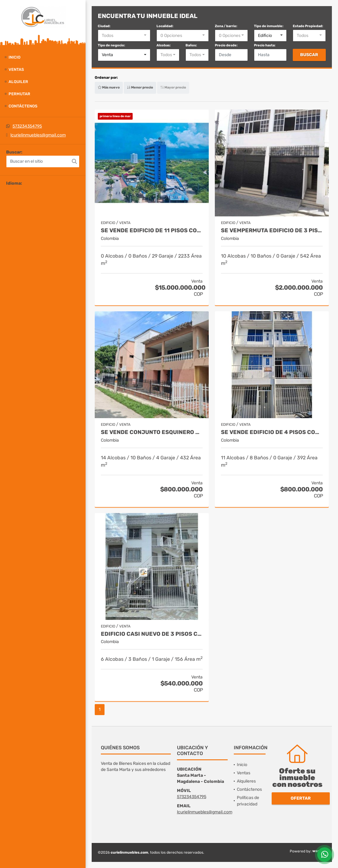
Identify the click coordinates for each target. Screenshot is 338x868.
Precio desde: (226, 45)
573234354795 (27, 126)
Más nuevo (109, 87)
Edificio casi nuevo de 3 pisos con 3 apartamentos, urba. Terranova (152, 634)
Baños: (191, 45)
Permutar (19, 94)
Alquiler (18, 82)
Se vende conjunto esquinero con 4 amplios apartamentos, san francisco (152, 432)
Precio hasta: (265, 45)
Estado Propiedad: (308, 26)
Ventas (16, 69)
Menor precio (140, 87)
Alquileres (246, 781)
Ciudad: (104, 26)
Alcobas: (163, 45)
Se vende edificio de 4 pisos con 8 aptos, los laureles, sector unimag (272, 432)
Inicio (15, 57)
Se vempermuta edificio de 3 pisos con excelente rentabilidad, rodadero (272, 231)
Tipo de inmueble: (269, 26)
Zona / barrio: (226, 26)
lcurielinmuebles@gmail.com (38, 135)
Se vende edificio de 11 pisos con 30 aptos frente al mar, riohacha (152, 231)
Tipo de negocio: (111, 45)
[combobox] (124, 36)
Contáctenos (23, 106)
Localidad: (165, 26)
